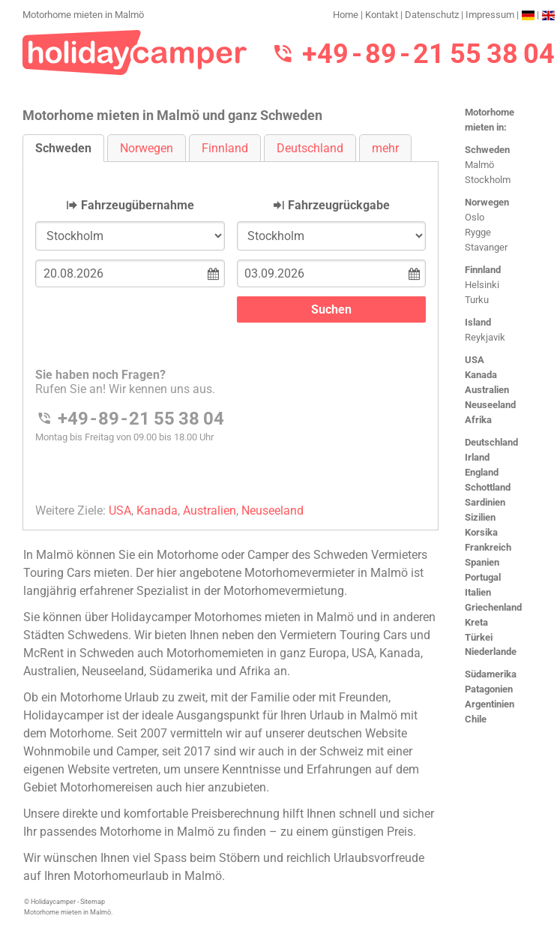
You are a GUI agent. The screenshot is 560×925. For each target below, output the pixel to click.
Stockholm (488, 180)
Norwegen (487, 202)
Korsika (481, 532)
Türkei (479, 637)
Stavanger (486, 247)
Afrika (478, 420)
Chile (476, 719)
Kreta (476, 622)
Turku (477, 300)
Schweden (487, 150)
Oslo (475, 217)
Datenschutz (432, 15)
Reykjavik (485, 337)
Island (478, 322)
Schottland (488, 487)
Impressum (490, 15)
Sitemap (93, 902)
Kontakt (382, 15)
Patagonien (489, 689)
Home (346, 15)
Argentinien (490, 704)
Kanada (481, 375)
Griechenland (493, 607)
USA (475, 360)
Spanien (482, 562)
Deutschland (491, 442)
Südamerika (491, 674)
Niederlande (491, 652)
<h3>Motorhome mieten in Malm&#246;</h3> (231, 333)
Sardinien (485, 502)
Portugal (483, 577)
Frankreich (488, 547)
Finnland (483, 270)
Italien (478, 592)
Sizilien (480, 517)
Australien (487, 390)
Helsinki (482, 285)
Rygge (478, 232)
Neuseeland (490, 405)
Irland (477, 457)
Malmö (479, 165)
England (482, 472)
